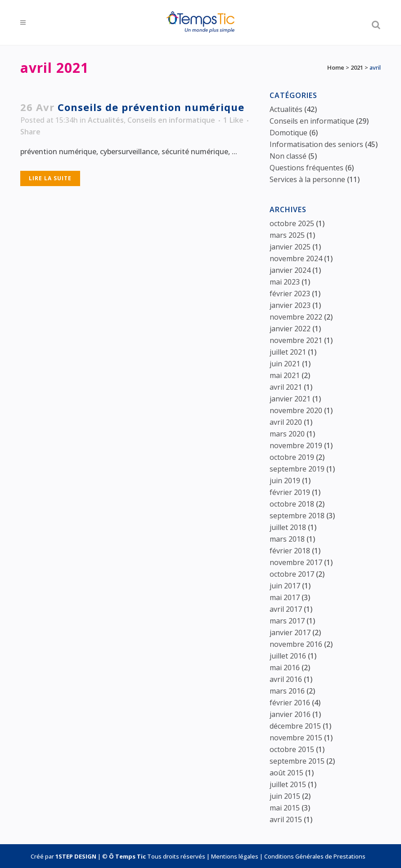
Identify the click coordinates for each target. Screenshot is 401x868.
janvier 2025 (290, 247)
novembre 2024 (296, 258)
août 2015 (286, 773)
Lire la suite (50, 178)
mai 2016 (285, 668)
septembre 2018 (297, 516)
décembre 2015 (295, 726)
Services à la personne (307, 179)
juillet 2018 (288, 527)
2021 (357, 67)
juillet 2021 (288, 352)
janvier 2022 (290, 329)
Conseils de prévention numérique (151, 107)
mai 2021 (285, 375)
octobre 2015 (292, 749)
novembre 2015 (296, 738)
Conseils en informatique (171, 120)
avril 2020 (286, 422)
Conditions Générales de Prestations (315, 856)
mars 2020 (287, 434)
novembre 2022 (296, 317)
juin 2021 (285, 364)
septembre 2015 (297, 761)
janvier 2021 (290, 399)
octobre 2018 (292, 504)
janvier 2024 (290, 270)
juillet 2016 (288, 656)
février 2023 (290, 294)
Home (336, 67)
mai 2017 (285, 597)
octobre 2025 (292, 223)
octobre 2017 (292, 574)
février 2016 (290, 703)
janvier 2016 (290, 714)
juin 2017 (285, 586)
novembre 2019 (296, 445)
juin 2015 (285, 796)
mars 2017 (287, 621)
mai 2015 (285, 808)
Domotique (288, 133)
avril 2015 (286, 819)
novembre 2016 (296, 644)
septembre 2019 (297, 469)
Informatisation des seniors (316, 144)
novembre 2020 (296, 410)
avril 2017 (286, 609)
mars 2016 (287, 691)
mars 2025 (287, 235)
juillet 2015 (288, 784)
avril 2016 (286, 679)
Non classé (288, 156)
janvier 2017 (290, 632)
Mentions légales (235, 856)
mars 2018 (287, 539)
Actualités (106, 120)
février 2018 (290, 551)
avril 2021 (286, 387)
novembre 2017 (296, 562)
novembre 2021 (296, 340)
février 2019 (290, 492)
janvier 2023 (290, 305)
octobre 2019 (292, 457)
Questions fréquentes (306, 168)
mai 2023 (285, 282)
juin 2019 (285, 481)
